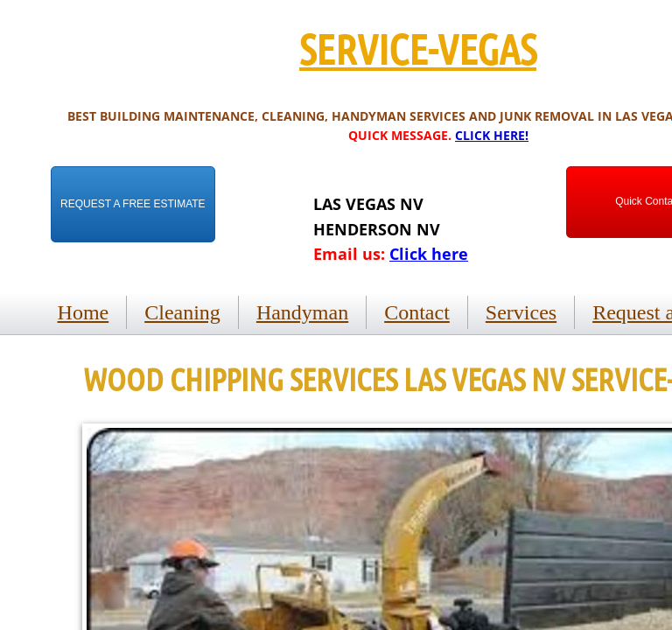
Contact (417, 312)
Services (521, 312)
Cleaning (182, 312)
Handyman (302, 312)
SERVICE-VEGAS (418, 48)
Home (84, 312)
